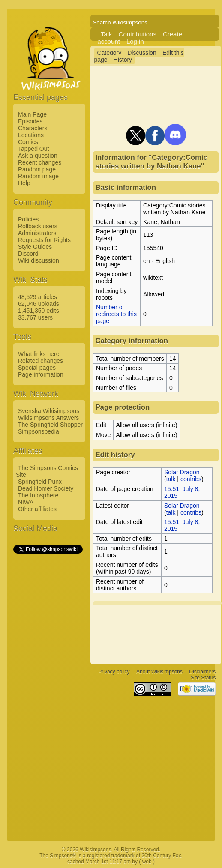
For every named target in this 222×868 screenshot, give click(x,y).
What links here (39, 354)
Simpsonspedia (39, 431)
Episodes (30, 121)
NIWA (26, 502)
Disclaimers (202, 672)
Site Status (203, 678)
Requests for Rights (44, 240)
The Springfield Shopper (50, 425)
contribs (191, 479)
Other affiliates (37, 509)
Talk (106, 34)
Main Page (32, 114)
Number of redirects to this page (116, 314)
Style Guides (35, 247)
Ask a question (38, 156)
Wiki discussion (39, 260)
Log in (135, 41)
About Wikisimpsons (159, 672)
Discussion (142, 53)
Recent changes (40, 162)
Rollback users (38, 226)
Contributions (138, 34)
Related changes (40, 361)
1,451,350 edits (39, 311)
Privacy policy (114, 672)
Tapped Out (33, 149)
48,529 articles (37, 297)
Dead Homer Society (46, 488)
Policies (28, 219)
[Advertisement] (48, 683)
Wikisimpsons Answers (48, 418)
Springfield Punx (40, 482)
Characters (33, 128)
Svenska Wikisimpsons (49, 411)
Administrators (37, 233)
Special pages (37, 368)
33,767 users (35, 317)
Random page (37, 169)
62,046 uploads (39, 304)
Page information (41, 374)
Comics (28, 142)
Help (24, 183)
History (123, 60)
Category (109, 53)
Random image (38, 176)
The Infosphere (38, 495)
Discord (28, 254)
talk (171, 479)
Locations (31, 135)
